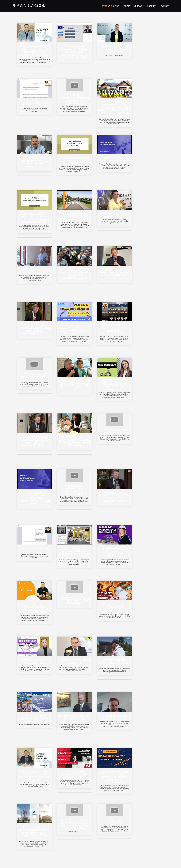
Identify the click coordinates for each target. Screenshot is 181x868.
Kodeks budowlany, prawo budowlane (77, 653)
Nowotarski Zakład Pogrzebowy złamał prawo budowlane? (77, 592)
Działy (127, 5)
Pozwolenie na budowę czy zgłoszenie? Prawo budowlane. (77, 213)
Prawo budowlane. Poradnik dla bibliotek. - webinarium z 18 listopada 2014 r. (77, 545)
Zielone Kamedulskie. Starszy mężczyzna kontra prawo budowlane (118, 654)
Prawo (138, 5)
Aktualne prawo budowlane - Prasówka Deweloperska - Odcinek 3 (77, 766)
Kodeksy (151, 5)
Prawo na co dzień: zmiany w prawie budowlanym (118, 599)
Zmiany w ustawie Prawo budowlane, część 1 (36, 102)
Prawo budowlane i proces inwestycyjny (36, 267)
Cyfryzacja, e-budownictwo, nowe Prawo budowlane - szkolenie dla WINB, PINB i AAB (36, 491)
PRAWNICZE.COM (30, 6)
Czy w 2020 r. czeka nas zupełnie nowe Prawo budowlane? (117, 48)
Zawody (165, 5)
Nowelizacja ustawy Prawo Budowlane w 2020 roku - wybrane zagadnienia (36, 159)
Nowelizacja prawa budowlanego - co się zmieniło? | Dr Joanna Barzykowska (118, 380)
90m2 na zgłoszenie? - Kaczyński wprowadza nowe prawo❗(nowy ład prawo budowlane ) (77, 814)
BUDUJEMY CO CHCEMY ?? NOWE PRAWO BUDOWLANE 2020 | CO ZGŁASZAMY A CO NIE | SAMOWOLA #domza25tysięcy (117, 107)
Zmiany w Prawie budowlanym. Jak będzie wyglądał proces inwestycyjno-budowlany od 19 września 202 (77, 51)
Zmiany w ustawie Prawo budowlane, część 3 (36, 542)
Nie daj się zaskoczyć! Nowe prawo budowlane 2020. (36, 372)
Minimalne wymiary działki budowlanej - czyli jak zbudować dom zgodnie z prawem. (36, 766)
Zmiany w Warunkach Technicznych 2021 (36, 653)
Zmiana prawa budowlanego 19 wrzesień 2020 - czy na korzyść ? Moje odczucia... (77, 325)
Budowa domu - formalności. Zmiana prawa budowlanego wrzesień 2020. (77, 483)
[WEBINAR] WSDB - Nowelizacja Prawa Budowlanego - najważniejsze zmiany (118, 325)
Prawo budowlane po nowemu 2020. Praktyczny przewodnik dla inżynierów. (77, 97)
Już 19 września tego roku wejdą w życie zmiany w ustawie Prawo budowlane (77, 709)
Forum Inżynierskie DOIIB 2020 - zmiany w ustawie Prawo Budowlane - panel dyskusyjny (77, 435)
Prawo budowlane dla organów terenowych (118, 157)
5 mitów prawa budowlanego (117, 811)
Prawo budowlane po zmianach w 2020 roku (117, 708)
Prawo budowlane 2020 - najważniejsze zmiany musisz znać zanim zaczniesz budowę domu (36, 49)
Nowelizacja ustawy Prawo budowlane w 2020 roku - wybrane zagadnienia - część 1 (36, 325)
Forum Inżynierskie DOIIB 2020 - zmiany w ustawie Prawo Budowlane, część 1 (117, 270)
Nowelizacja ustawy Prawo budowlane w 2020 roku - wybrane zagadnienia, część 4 (117, 490)
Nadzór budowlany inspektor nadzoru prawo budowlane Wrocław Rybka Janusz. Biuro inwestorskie (36, 822)
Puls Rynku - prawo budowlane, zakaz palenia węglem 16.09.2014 (36, 709)
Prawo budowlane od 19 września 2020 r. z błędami (77, 158)
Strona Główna (110, 5)
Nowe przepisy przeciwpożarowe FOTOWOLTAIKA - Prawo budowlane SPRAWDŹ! (36, 600)
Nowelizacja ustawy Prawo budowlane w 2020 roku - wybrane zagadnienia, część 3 (36, 435)
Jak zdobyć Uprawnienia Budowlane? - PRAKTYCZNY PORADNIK (117, 545)
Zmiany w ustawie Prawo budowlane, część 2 (118, 212)
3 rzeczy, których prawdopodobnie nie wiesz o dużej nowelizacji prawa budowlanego (36, 215)
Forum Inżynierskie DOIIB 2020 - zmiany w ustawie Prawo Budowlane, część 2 (77, 380)
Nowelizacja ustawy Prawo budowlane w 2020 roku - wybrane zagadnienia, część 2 (77, 270)
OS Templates (163, 864)
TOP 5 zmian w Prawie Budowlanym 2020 (118, 425)
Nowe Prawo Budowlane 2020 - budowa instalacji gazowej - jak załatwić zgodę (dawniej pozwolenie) (118, 767)
